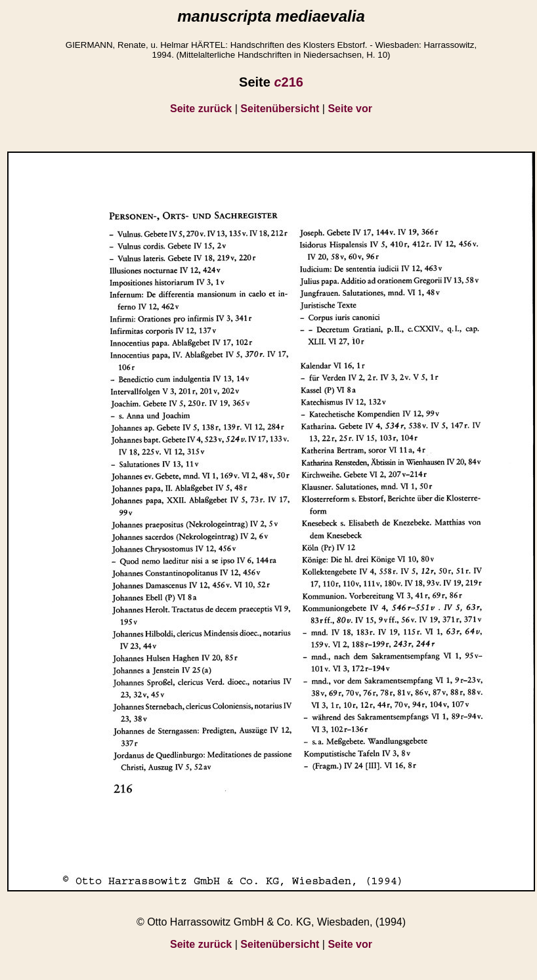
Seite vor (350, 109)
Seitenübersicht (280, 109)
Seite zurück (201, 109)
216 (289, 82)
